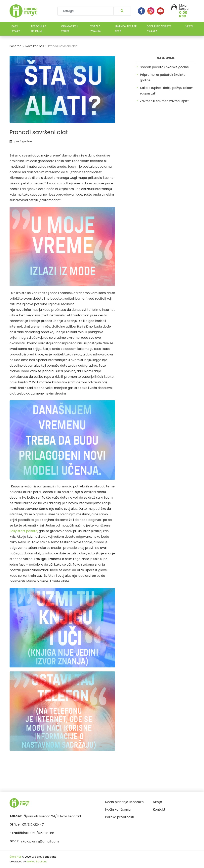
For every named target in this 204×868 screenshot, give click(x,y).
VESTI (189, 26)
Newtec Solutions (37, 862)
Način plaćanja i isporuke (124, 802)
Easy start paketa (23, 531)
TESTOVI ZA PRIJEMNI (38, 29)
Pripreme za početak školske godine (163, 77)
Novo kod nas (35, 46)
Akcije (157, 802)
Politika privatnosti (120, 817)
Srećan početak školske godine (164, 67)
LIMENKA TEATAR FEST (126, 29)
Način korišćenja (118, 809)
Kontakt (159, 809)
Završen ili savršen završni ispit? (164, 101)
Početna (15, 46)
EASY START (16, 29)
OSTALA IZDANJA (95, 29)
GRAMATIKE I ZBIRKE (69, 29)
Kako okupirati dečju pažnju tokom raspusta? (167, 91)
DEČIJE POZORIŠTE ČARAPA (159, 29)
